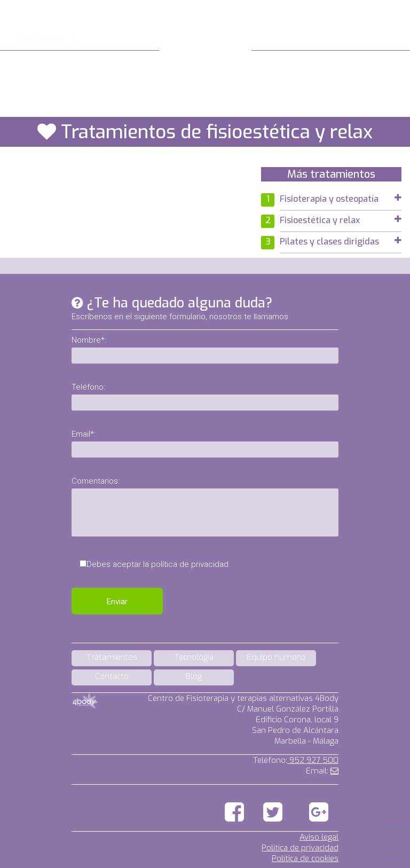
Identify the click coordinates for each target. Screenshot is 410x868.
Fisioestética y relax (341, 220)
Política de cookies (305, 858)
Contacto (363, 38)
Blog (194, 676)
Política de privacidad (300, 848)
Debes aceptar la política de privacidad (157, 564)
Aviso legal (319, 837)
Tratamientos (38, 38)
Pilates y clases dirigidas (341, 242)
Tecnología (112, 38)
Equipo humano (289, 38)
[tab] (341, 200)
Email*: (84, 434)
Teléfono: (88, 387)
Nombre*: (89, 340)
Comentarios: (96, 481)
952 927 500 (313, 760)
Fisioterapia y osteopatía (341, 199)
